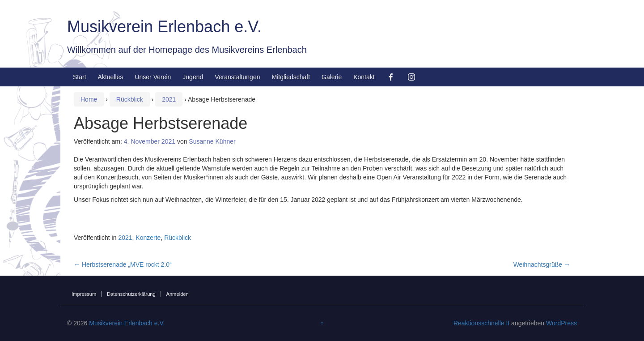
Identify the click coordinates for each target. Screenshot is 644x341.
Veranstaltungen (237, 77)
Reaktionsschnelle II (481, 323)
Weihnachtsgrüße (542, 264)
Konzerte (148, 238)
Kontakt (364, 77)
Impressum (84, 294)
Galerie (332, 77)
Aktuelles (111, 77)
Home (89, 99)
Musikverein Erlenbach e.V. (164, 27)
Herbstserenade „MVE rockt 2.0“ (123, 264)
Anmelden (177, 294)
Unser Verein (153, 77)
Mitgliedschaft (291, 77)
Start (80, 77)
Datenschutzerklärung (131, 294)
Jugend (193, 77)
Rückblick (130, 99)
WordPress (561, 323)
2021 (169, 99)
